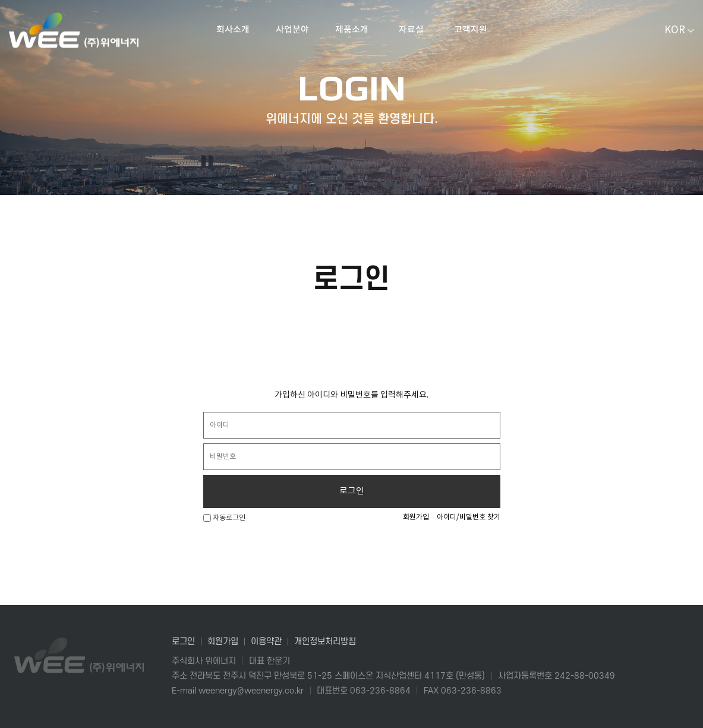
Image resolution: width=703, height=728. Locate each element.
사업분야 (292, 30)
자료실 (411, 30)
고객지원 (471, 30)
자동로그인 (224, 518)
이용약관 (266, 642)
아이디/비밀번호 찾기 (469, 517)
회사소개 (233, 30)
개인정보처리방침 (325, 642)
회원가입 (416, 517)
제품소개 (352, 30)
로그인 (352, 491)
